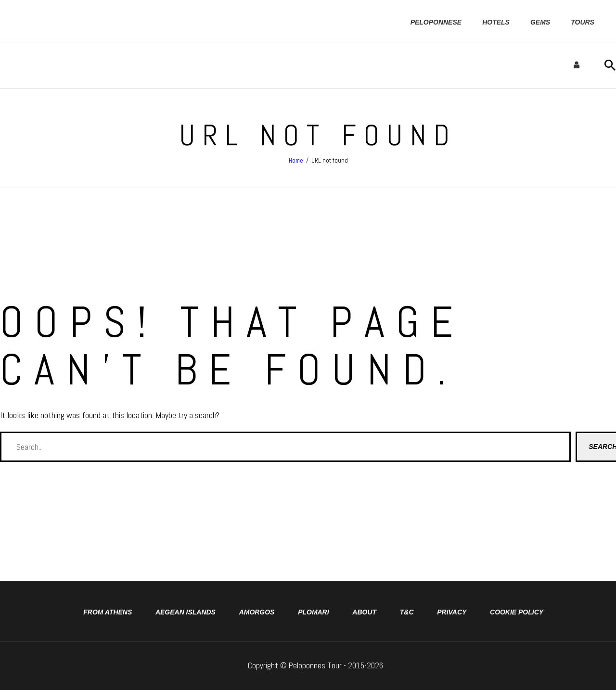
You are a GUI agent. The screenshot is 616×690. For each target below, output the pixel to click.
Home (296, 160)
